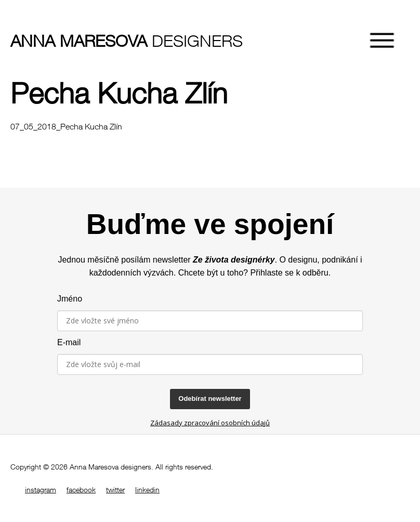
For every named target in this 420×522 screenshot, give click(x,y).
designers (75, 41)
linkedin (147, 490)
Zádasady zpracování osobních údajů (210, 423)
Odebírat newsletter (210, 399)
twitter (115, 490)
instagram (41, 490)
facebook (81, 490)
